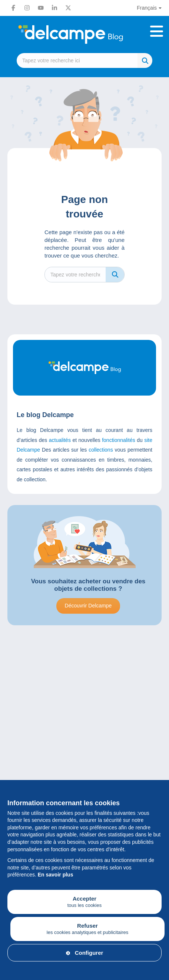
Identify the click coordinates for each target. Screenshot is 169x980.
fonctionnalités (119, 440)
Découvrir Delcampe (88, 606)
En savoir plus (56, 875)
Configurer (85, 953)
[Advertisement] (84, 732)
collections (101, 450)
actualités (60, 440)
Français (147, 8)
